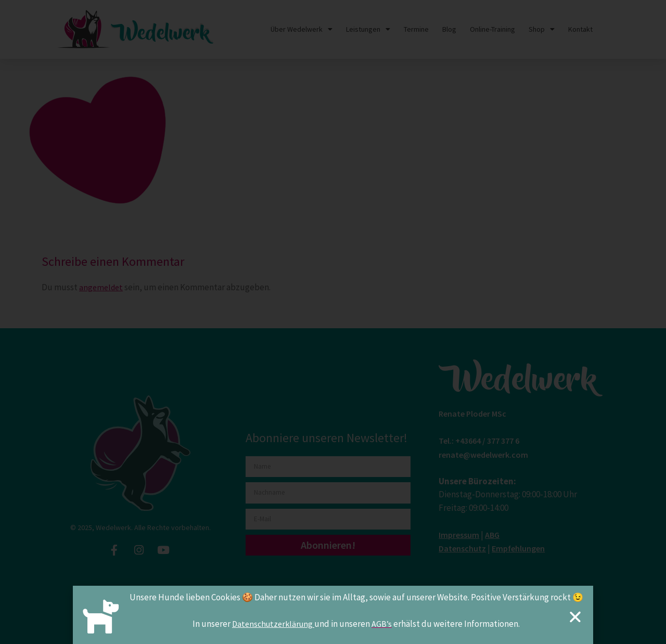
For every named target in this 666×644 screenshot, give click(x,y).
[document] (333, 322)
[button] (575, 619)
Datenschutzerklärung (273, 626)
